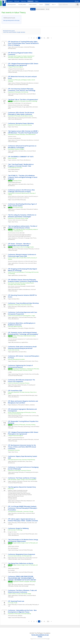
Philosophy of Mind (16, 307)
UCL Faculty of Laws (13, 603)
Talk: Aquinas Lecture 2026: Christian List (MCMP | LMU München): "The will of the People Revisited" (23, 132)
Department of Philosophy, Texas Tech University (20, 305)
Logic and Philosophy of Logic (18, 107)
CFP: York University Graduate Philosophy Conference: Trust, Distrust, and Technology (22, 90)
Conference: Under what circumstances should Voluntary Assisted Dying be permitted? (22, 347)
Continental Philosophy (29, 47)
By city (48, 9)
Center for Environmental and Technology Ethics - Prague (22, 316)
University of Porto (17, 181)
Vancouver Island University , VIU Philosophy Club (20, 556)
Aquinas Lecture (12, 136)
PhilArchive (23, 1)
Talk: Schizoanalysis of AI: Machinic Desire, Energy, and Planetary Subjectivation (23, 540)
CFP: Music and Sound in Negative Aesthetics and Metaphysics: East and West (23, 402)
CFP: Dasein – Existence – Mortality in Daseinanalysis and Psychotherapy (19, 245)
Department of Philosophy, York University (18, 92)
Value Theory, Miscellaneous (15, 119)
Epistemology (15, 94)
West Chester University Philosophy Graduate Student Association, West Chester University (21, 284)
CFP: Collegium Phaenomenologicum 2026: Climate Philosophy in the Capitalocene (23, 64)
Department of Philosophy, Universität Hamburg (19, 614)
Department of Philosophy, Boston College (18, 218)
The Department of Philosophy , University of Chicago (21, 511)
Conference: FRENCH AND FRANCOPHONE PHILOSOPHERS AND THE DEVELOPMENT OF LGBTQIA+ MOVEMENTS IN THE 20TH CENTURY (22, 578)
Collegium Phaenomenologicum (16, 67)
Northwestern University (14, 450)
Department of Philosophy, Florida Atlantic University (20, 116)
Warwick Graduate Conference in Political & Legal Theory (22, 261)
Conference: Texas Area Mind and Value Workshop (23, 303)
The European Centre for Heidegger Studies (23, 247)
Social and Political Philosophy (21, 84)
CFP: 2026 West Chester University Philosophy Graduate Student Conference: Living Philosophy (23, 281)
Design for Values (12, 532)
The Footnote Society (18, 207)
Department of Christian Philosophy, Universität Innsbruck (22, 134)
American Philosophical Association (16, 359)
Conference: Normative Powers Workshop (21, 123)
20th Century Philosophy (17, 47)
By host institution (40, 9)
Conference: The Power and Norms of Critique (22, 478)
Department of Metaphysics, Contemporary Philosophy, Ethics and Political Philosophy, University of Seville (24, 369)
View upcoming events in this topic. (11, 20)
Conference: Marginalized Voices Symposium (22, 554)
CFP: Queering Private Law (16, 601)
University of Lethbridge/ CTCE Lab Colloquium (20, 103)
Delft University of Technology (15, 530)
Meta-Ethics (21, 59)
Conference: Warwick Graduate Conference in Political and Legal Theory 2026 (22, 255)
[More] (54, 4)
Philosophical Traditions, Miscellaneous (21, 289)
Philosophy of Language (24, 238)
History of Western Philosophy (19, 209)
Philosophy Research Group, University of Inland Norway (22, 460)
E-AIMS (10, 372)
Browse (47, 4)
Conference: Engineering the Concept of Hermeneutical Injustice (21, 366)
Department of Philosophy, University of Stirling (24, 425)
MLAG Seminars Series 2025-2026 (16, 233)
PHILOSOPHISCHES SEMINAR (15, 616)
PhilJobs (37, 1)
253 (48, 38)
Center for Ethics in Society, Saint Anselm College (20, 594)
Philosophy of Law (23, 263)
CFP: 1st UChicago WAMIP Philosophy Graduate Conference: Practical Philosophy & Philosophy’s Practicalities (23, 508)
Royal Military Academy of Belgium (16, 149)
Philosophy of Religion (23, 328)
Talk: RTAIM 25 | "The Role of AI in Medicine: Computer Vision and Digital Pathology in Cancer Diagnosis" (23, 177)
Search (41, 4)
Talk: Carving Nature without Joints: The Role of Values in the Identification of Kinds (23, 227)
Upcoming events (12, 4)
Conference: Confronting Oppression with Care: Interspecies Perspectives (23, 313)
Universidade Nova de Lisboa (15, 168)
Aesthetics (34, 118)
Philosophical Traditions (32, 209)
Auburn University (12, 158)
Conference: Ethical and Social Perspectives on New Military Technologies (22, 147)
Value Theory (15, 127)
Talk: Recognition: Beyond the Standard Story (22, 487)
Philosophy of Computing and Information (21, 118)
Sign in (77, 1)
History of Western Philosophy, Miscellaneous (22, 83)
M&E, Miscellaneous (16, 342)
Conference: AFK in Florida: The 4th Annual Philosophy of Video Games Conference (21, 113)
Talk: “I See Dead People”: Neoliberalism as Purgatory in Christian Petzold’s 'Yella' (21, 165)
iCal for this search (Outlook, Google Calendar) (14, 32)
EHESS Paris (11, 489)
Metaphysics (15, 238)
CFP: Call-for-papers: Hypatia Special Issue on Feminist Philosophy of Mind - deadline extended (23, 520)
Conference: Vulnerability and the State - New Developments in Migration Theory (22, 611)
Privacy (40, 637)
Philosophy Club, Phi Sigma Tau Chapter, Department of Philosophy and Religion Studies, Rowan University (21, 57)
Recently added (22, 4)
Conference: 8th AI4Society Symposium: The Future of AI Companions (22, 381)
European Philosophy (28, 71)
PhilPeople (17, 1)
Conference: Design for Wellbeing (18, 528)
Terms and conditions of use (40, 635)
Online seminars (33, 4)
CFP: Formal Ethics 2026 (15, 391)
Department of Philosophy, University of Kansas (19, 470)
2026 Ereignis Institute (13, 546)
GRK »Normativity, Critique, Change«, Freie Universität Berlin (22, 480)
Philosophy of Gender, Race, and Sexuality (28, 374)
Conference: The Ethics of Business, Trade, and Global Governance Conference (22, 591)
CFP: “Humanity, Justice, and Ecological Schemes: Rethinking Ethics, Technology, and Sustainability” (23, 333)
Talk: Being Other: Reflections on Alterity (21, 563)
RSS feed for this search (9, 31)
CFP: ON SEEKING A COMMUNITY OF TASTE (21, 157)
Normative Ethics (12, 48)
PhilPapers (10, 1)
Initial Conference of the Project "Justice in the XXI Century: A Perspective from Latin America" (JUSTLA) (23, 197)
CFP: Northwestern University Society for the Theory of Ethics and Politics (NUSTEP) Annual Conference (22, 447)
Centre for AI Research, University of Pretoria (19, 383)
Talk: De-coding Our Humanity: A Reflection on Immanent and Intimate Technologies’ (22, 216)
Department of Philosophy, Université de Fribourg (20, 125)
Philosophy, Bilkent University (15, 326)
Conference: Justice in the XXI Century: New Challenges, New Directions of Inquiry (22, 191)
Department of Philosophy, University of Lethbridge (25, 101)
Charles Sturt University (14, 350)
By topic (33, 9)
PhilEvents (30, 1)
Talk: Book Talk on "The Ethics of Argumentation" (23, 100)
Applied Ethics (15, 59)
